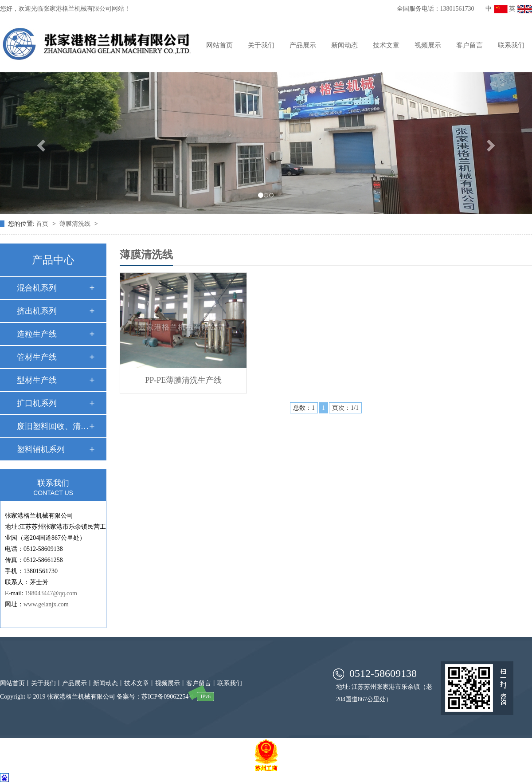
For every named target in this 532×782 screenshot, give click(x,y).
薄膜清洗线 (76, 224)
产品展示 (303, 45)
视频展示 (428, 45)
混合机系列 (37, 288)
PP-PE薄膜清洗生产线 (183, 380)
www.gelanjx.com (46, 604)
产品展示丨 (78, 683)
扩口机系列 (37, 403)
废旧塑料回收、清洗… (53, 426)
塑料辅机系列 (41, 449)
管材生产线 (37, 357)
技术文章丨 (140, 683)
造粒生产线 (37, 334)
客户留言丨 (202, 683)
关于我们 (261, 45)
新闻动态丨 (109, 683)
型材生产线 (37, 380)
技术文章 (386, 45)
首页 (43, 224)
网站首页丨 (16, 683)
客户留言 (469, 45)
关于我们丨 (47, 683)
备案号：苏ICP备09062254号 (156, 697)
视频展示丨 (171, 683)
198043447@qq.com (51, 593)
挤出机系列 (37, 311)
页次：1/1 (345, 408)
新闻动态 (344, 45)
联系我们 (511, 45)
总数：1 (304, 408)
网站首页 (219, 45)
